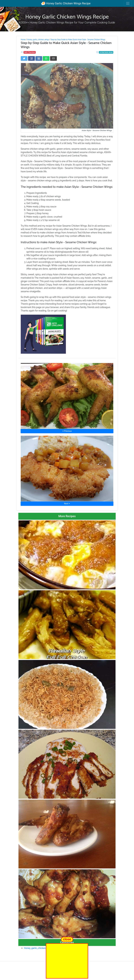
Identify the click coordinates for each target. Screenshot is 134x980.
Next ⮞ (67, 504)
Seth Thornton (30, 52)
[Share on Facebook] (31, 58)
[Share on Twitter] (24, 58)
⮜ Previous (67, 431)
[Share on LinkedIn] (39, 58)
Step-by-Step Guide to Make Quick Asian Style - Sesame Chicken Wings (78, 40)
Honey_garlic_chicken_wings (38, 40)
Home (23, 40)
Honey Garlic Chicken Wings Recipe (66, 3)
